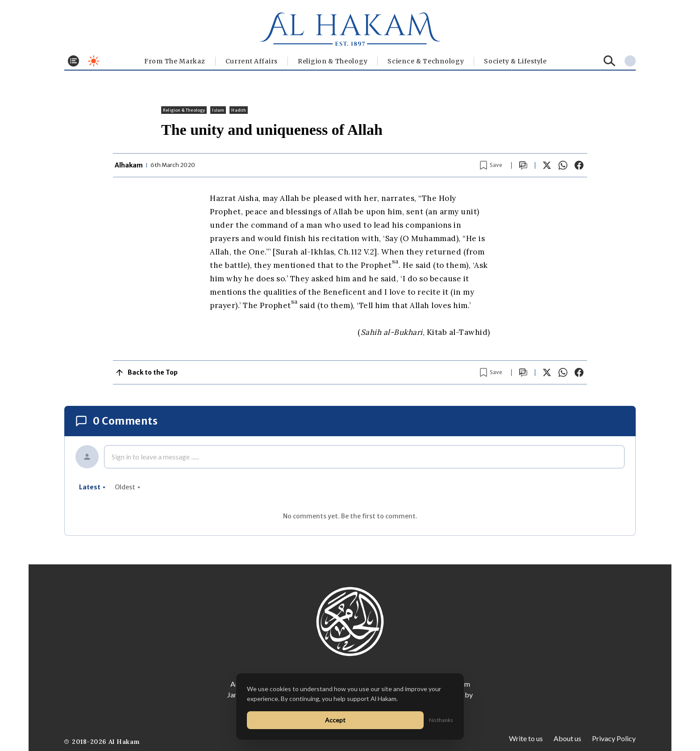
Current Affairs (252, 61)
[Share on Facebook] (579, 165)
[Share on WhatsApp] (563, 165)
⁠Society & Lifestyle (515, 61)
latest (92, 487)
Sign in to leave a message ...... (155, 457)
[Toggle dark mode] (94, 61)
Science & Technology (426, 61)
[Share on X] (547, 165)
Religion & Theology (333, 61)
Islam (218, 110)
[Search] (610, 61)
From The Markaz (175, 61)
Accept (335, 720)
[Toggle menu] (73, 61)
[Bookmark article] (491, 165)
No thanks (441, 720)
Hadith (239, 110)
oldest (128, 487)
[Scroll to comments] (523, 165)
